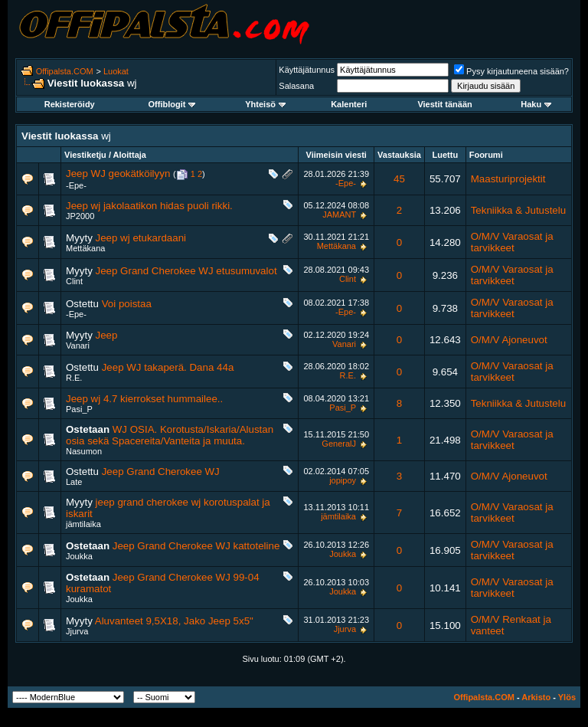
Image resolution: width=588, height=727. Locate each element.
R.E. (74, 378)
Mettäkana (85, 248)
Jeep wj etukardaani (141, 238)
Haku (536, 104)
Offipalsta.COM (65, 71)
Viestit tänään (444, 104)
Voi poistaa (127, 304)
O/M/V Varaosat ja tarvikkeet (512, 242)
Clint (74, 281)
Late (74, 482)
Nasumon (84, 451)
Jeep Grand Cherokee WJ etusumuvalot (186, 271)
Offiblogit (172, 104)
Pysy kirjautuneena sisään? (511, 71)
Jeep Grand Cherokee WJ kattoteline (196, 546)
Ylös (567, 697)
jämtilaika (83, 524)
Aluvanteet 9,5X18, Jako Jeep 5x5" (174, 621)
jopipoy (343, 480)
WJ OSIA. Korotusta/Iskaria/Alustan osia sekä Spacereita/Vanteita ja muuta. (170, 435)
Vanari (78, 345)
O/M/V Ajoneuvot (509, 340)
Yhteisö (265, 104)
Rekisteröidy (70, 104)
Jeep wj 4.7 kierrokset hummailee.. (144, 399)
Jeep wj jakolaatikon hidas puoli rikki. (149, 206)
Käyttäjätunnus (307, 70)
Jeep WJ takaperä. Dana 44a (168, 367)
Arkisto (536, 697)
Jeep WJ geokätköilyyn (118, 174)
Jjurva (77, 631)
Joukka (79, 556)
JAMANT (339, 214)
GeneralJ (339, 444)
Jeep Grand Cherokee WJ (161, 472)
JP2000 (80, 216)
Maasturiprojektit (508, 179)
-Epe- (76, 185)
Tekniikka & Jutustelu (518, 210)
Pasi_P (79, 409)
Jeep (107, 335)
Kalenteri (349, 104)
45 (399, 179)
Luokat (116, 71)
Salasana (296, 86)
